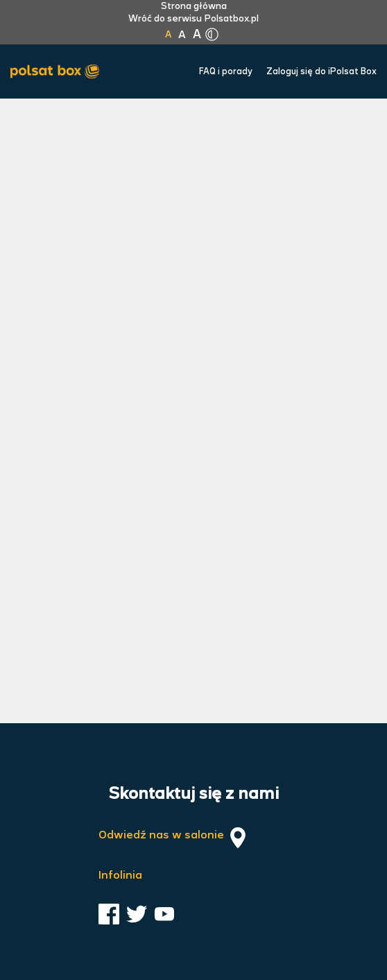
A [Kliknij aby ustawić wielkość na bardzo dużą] (197, 35)
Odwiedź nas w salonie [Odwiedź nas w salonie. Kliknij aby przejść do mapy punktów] (173, 838)
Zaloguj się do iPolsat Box (321, 72)
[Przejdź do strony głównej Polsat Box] (58, 72)
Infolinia (120, 876)
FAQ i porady (226, 72)
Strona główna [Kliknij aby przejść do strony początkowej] (194, 6)
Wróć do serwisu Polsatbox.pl (193, 19)
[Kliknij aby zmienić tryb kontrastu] (212, 35)
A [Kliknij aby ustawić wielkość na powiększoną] (182, 35)
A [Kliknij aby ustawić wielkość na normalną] (168, 35)
